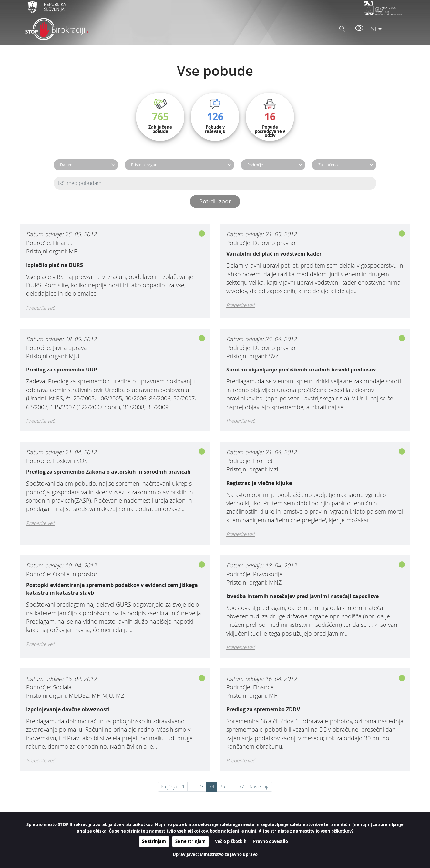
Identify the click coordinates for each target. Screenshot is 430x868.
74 (212, 787)
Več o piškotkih (231, 841)
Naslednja (259, 787)
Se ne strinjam (190, 841)
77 (241, 787)
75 (222, 787)
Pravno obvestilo (271, 841)
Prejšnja (169, 787)
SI (374, 29)
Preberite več (40, 308)
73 (201, 787)
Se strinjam (154, 841)
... (192, 787)
